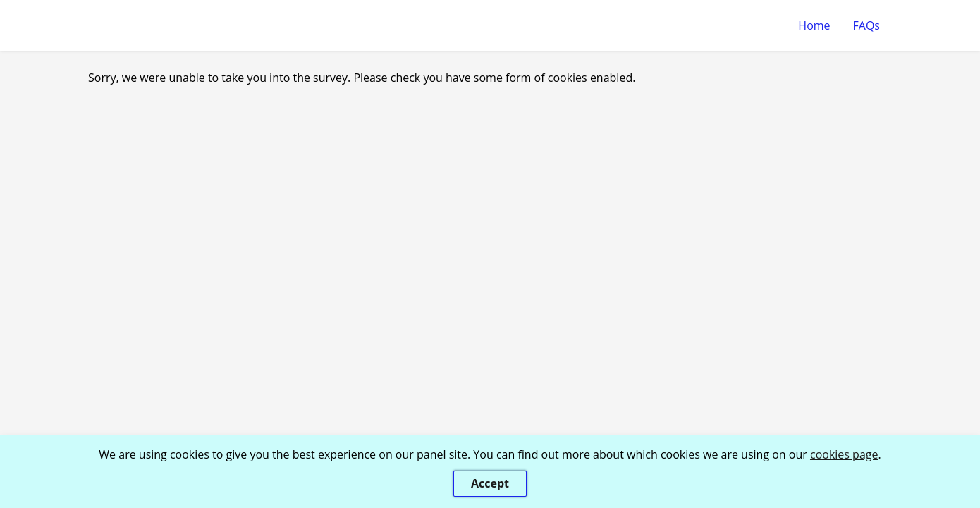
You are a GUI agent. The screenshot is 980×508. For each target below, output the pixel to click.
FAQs (866, 25)
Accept (490, 483)
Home (814, 25)
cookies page (844, 454)
